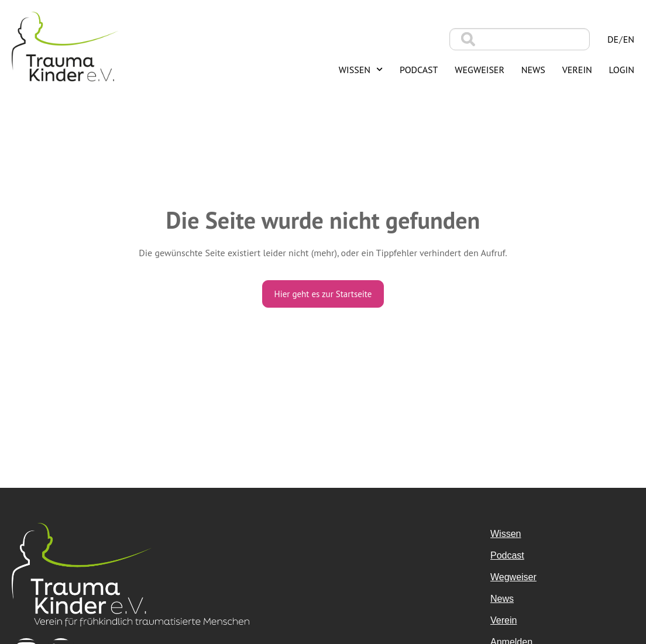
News (533, 70)
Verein (577, 70)
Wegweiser (480, 70)
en (629, 39)
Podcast (419, 70)
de (613, 39)
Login (622, 70)
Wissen (361, 69)
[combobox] (520, 39)
